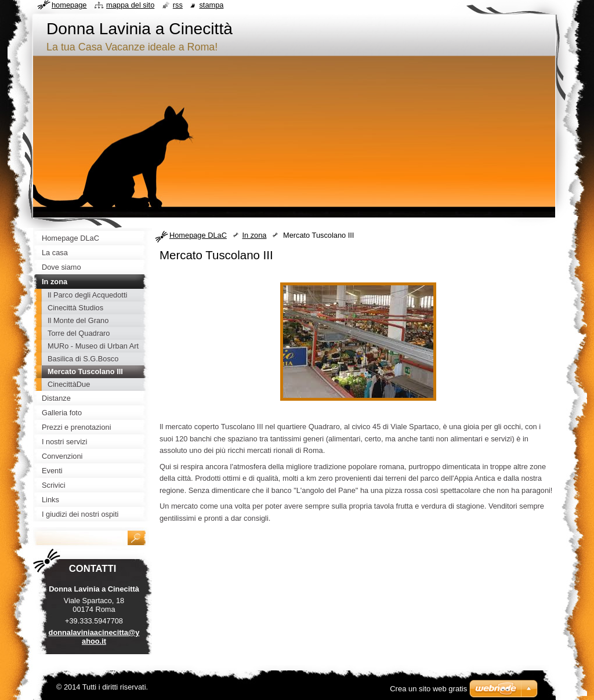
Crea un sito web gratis (428, 689)
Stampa (211, 5)
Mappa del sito (130, 5)
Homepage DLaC (198, 235)
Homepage (69, 5)
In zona (254, 235)
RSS (178, 5)
